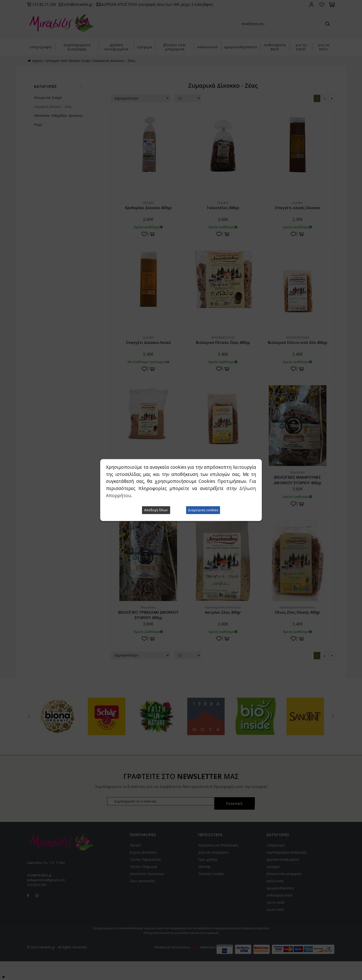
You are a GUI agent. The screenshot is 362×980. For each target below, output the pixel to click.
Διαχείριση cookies (203, 510)
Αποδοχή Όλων (156, 510)
